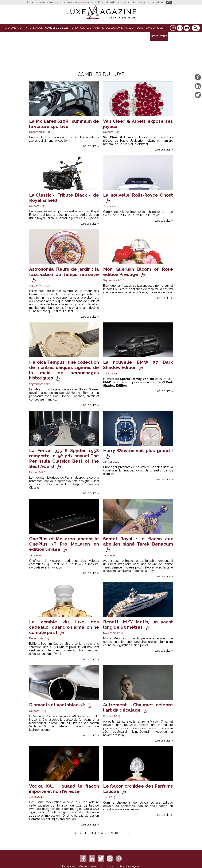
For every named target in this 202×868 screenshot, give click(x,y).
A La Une (11, 28)
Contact (111, 866)
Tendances (78, 28)
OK (169, 2)
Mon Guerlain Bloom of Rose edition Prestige (138, 272)
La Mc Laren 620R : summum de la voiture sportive (64, 124)
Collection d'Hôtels (119, 28)
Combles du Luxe (57, 28)
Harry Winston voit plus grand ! (138, 451)
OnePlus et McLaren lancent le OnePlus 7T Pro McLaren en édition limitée (64, 544)
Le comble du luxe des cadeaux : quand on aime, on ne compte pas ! (64, 627)
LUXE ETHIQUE (154, 28)
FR (173, 28)
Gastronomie (95, 28)
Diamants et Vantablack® (57, 705)
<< (75, 833)
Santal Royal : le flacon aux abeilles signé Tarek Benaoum (138, 541)
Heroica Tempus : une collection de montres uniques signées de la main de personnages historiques (64, 370)
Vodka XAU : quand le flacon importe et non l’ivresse (64, 789)
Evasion (38, 28)
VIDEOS (139, 28)
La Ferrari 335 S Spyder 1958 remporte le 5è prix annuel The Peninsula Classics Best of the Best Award (64, 458)
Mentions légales (130, 866)
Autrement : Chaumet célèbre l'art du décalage (138, 707)
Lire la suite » (90, 146)
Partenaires (69, 866)
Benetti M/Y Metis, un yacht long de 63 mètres (138, 624)
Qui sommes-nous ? (91, 866)
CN (187, 28)
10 (116, 833)
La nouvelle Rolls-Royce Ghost (138, 195)
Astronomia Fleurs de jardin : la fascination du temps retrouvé (64, 272)
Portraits (25, 28)
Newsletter (159, 36)
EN (180, 28)
